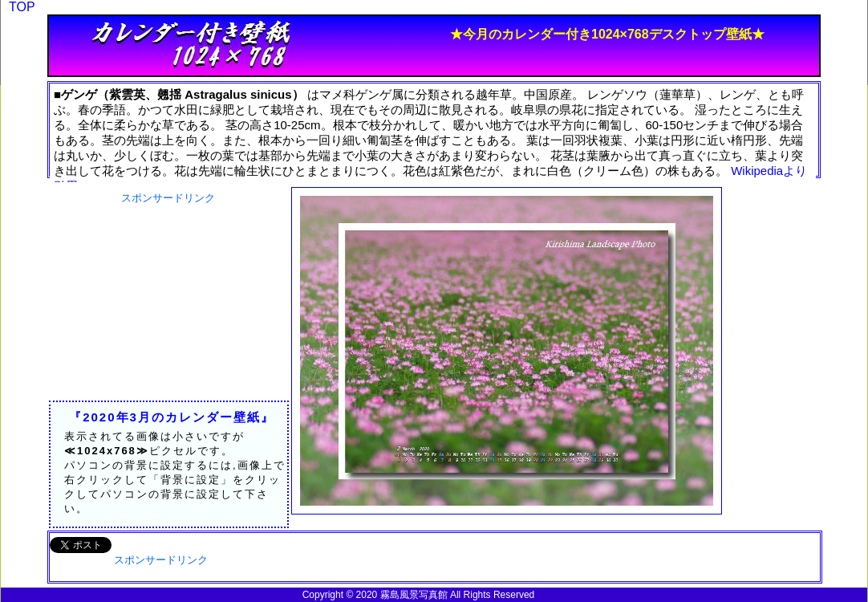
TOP (22, 7)
